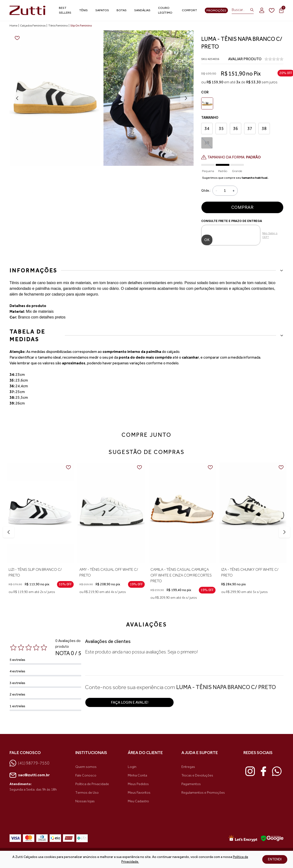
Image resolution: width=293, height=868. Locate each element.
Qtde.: (206, 191)
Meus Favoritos (139, 793)
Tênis (83, 10)
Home (13, 26)
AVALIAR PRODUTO (245, 59)
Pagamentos (191, 784)
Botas (122, 10)
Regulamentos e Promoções (203, 793)
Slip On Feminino (81, 26)
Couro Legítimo (165, 10)
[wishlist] (272, 11)
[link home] (28, 10)
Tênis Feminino (58, 26)
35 (221, 129)
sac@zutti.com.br (30, 775)
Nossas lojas (85, 801)
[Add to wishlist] (17, 38)
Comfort (190, 10)
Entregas (188, 767)
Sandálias (142, 10)
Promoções (216, 10)
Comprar (242, 207)
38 (264, 129)
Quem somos (86, 767)
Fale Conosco (86, 775)
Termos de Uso (87, 793)
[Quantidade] (225, 191)
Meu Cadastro (138, 801)
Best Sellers (65, 10)
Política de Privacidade (92, 784)
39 (207, 143)
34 (207, 129)
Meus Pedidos (138, 784)
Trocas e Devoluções (197, 775)
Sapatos (102, 10)
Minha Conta (137, 775)
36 (236, 129)
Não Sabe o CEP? (270, 235)
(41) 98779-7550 (29, 763)
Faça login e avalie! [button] (130, 702)
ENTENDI (275, 859)
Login (132, 767)
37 (250, 129)
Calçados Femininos (33, 26)
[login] (262, 10)
